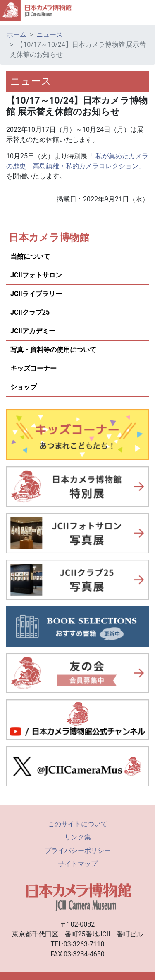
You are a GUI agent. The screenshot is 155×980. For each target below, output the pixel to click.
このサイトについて (78, 824)
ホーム (17, 35)
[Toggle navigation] (145, 10)
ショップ (24, 387)
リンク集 (78, 837)
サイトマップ (78, 864)
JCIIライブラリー (36, 294)
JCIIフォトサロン (36, 275)
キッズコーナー (33, 368)
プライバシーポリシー (78, 850)
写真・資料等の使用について (53, 350)
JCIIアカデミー (33, 331)
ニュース (50, 35)
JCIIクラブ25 (30, 312)
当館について (30, 256)
